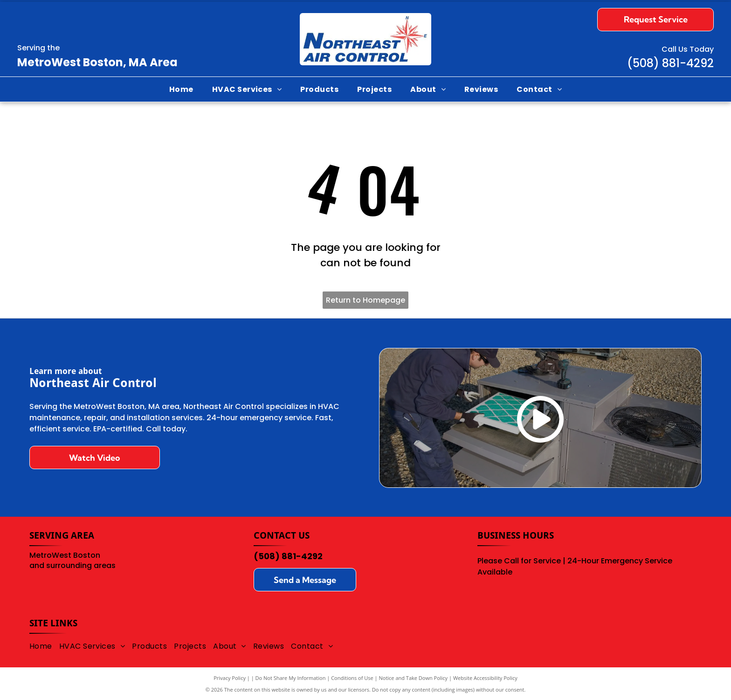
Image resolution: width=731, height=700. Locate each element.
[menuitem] (181, 89)
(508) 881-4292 (288, 556)
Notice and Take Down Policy (414, 678)
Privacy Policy (230, 678)
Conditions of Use (352, 678)
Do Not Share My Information (291, 678)
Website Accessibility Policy (485, 678)
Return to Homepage (365, 300)
